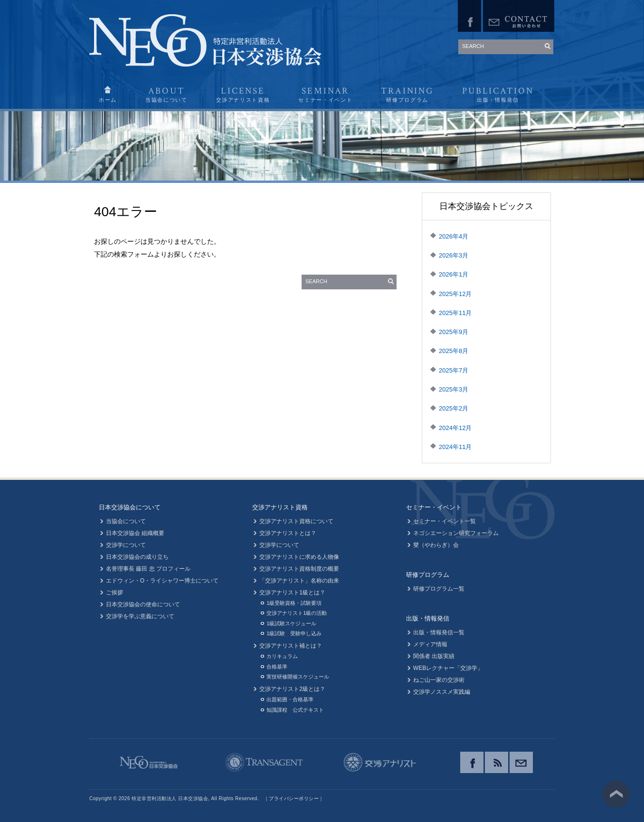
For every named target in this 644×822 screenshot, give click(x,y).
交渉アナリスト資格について (296, 521)
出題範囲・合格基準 (290, 699)
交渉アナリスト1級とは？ (292, 593)
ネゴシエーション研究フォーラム (456, 533)
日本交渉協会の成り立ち (137, 557)
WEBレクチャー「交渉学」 (448, 668)
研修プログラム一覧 (439, 589)
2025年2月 (454, 408)
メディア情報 (430, 644)
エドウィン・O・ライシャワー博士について (162, 581)
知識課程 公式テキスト (295, 710)
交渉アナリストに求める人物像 (299, 557)
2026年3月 (454, 255)
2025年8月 (454, 351)
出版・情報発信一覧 (439, 632)
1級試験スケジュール (291, 623)
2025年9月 (454, 332)
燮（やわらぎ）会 (436, 545)
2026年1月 (454, 274)
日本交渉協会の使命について (143, 604)
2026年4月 (454, 236)
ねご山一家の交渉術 (439, 680)
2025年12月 (455, 294)
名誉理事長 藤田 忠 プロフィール (148, 569)
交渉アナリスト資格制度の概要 (299, 569)
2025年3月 (454, 389)
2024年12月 (455, 428)
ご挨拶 (114, 593)
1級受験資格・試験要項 (294, 603)
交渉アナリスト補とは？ (291, 646)
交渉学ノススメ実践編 (442, 692)
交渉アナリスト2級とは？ (292, 689)
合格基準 (277, 667)
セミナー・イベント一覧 (445, 521)
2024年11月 (455, 447)
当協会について (126, 521)
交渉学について (126, 545)
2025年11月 (455, 313)
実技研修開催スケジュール (298, 677)
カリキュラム (282, 656)
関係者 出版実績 (434, 656)
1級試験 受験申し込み (294, 633)
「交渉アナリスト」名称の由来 (299, 581)
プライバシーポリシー (294, 798)
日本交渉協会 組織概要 (135, 533)
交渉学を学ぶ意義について (140, 616)
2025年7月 (454, 370)
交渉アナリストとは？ (288, 533)
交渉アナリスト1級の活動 (297, 613)
